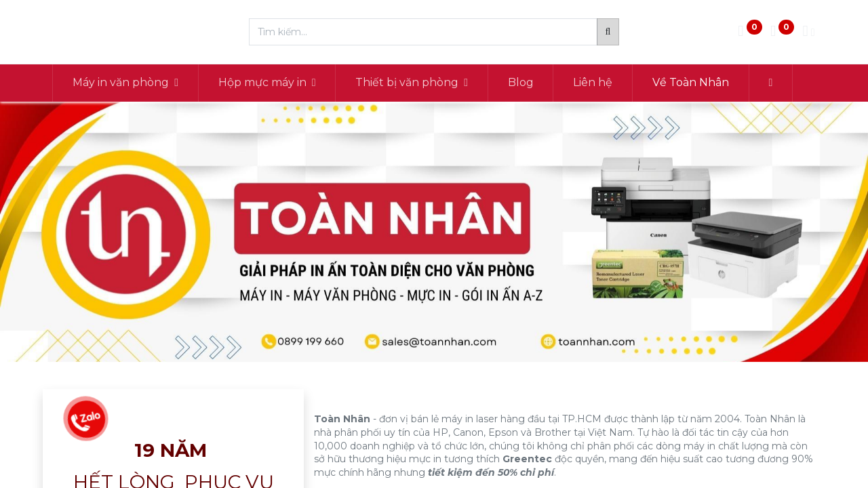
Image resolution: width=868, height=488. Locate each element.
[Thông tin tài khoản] (808, 32)
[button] (771, 83)
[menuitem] (521, 83)
